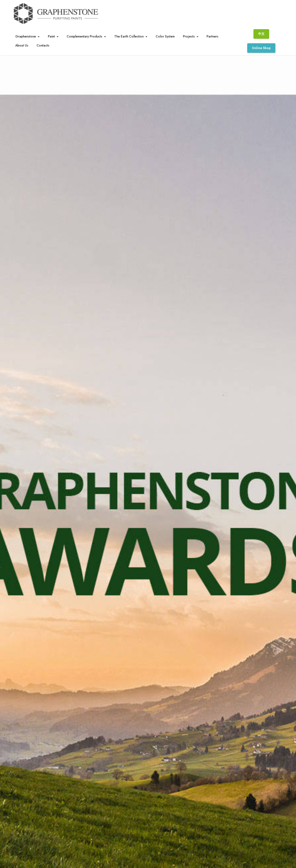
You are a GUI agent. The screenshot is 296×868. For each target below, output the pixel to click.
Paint (51, 36)
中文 (261, 34)
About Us (22, 45)
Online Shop (261, 48)
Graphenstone (26, 36)
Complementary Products (84, 36)
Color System (165, 36)
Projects (189, 36)
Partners (212, 36)
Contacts (43, 45)
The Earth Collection (129, 36)
